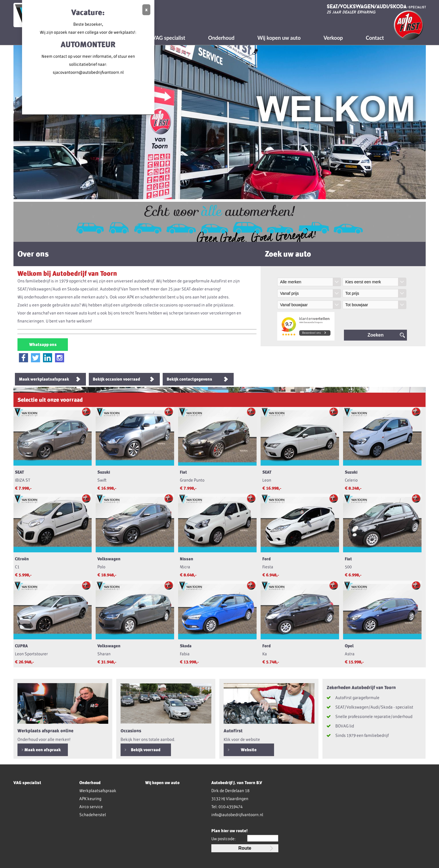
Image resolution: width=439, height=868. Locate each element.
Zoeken (375, 335)
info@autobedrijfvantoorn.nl (237, 815)
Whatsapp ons (43, 345)
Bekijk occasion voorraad (116, 379)
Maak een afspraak (43, 750)
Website (249, 750)
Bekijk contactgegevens (189, 379)
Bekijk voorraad (146, 750)
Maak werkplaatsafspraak (44, 379)
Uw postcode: (224, 839)
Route (245, 848)
